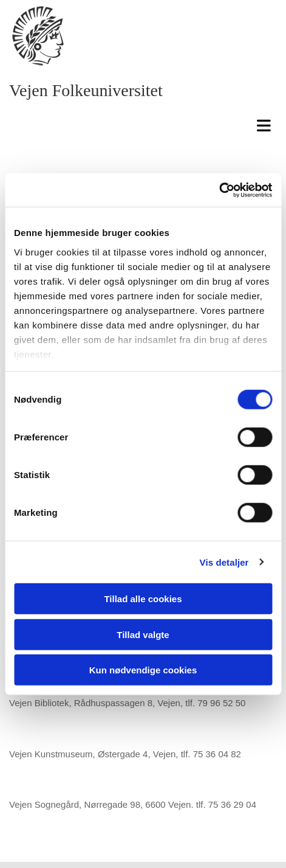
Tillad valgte (143, 634)
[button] (146, 124)
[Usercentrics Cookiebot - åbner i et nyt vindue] (219, 190)
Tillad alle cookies (143, 599)
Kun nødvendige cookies (143, 670)
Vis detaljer (224, 562)
